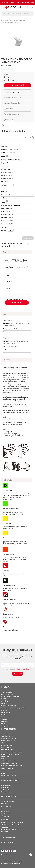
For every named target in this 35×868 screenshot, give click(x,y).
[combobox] (17, 13)
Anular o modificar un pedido (10, 754)
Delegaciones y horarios (9, 776)
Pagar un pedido (6, 747)
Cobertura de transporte (9, 761)
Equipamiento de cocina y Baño (11, 697)
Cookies (19, 864)
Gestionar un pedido (7, 750)
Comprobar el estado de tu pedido (12, 752)
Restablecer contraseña (8, 792)
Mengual (5, 812)
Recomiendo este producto (15, 299)
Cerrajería (4, 717)
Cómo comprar (6, 743)
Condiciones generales (8, 741)
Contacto (4, 773)
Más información (7, 69)
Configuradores (6, 726)
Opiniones (4, 804)
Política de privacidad (12, 864)
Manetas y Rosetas (7, 694)
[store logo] (13, 7)
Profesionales (10, 120)
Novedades (5, 721)
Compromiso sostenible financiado (12, 766)
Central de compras (7, 736)
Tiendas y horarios (8, 2)
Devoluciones (5, 757)
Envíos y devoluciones (12, 98)
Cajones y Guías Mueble (9, 706)
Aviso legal (4, 864)
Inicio (3, 21)
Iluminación (5, 699)
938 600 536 (31, 2)
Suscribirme (18, 674)
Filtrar (30, 138)
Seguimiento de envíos (8, 801)
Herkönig (6, 816)
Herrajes (4, 703)
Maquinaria (5, 715)
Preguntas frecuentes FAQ (9, 738)
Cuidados (6, 360)
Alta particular (6, 790)
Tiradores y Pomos (10, 21)
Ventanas (4, 719)
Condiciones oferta (11, 114)
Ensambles (5, 701)
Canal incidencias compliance (10, 763)
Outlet (3, 724)
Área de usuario (6, 785)
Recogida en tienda (12, 103)
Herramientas (6, 712)
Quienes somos (6, 734)
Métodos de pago (7, 745)
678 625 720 (20, 2)
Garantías (8, 109)
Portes (3, 759)
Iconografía (7, 480)
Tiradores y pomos (7, 692)
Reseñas (6, 252)
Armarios (4, 710)
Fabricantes (6, 814)
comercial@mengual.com (9, 829)
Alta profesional (6, 788)
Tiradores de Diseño (21, 21)
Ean (4, 314)
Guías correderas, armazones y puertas (13, 708)
